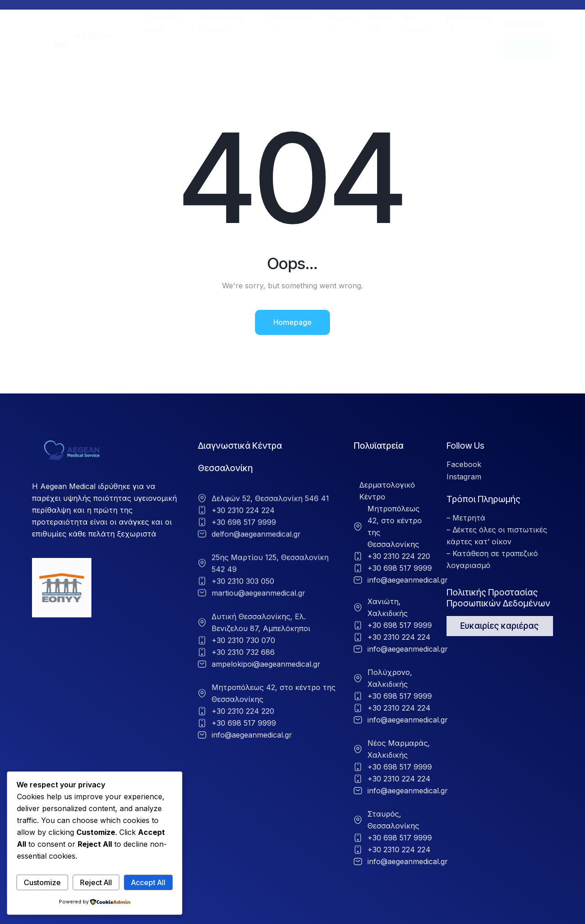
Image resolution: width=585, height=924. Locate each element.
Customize (42, 882)
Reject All (96, 882)
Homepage (292, 322)
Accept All (148, 882)
